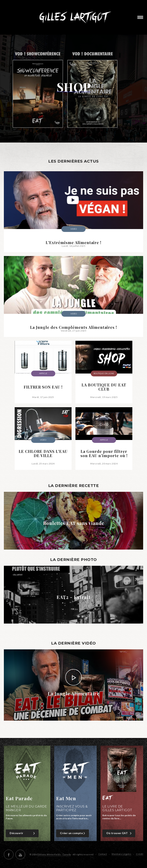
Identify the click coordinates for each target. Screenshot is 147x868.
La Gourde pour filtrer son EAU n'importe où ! (104, 453)
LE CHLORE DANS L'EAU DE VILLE (43, 453)
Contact (103, 854)
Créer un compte (73, 833)
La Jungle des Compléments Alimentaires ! (73, 327)
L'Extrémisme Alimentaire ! (73, 243)
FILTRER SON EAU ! (43, 387)
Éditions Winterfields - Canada (54, 854)
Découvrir (23, 833)
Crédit (140, 854)
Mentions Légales (121, 854)
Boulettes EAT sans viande (74, 523)
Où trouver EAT (119, 833)
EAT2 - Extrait (73, 597)
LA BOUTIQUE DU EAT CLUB (104, 387)
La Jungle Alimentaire (73, 693)
